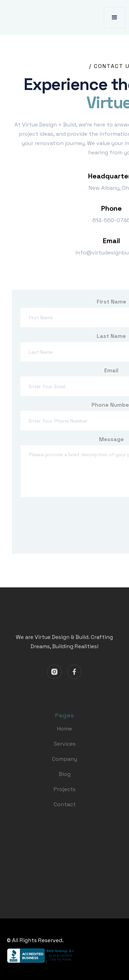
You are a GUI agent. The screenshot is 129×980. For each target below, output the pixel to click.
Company (64, 762)
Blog (65, 777)
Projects (65, 792)
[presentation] (73, 528)
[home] (36, 18)
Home (64, 732)
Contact (65, 807)
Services (65, 747)
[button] (115, 18)
